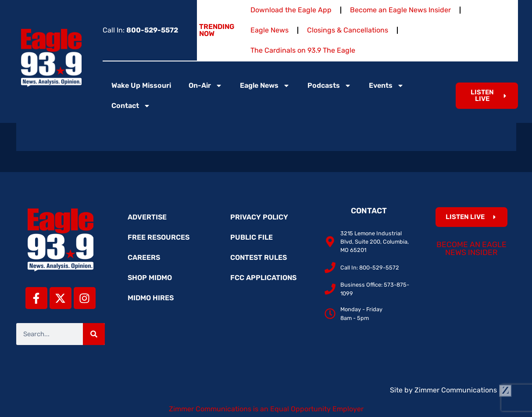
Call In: (140, 30)
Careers (144, 257)
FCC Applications (263, 278)
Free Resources (159, 237)
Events (386, 86)
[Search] (94, 334)
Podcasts (329, 86)
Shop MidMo (150, 278)
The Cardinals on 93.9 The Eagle (303, 50)
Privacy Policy (259, 217)
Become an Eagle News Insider (400, 10)
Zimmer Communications (463, 390)
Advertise (147, 217)
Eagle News (270, 30)
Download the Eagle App (291, 10)
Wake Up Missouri (141, 85)
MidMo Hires (151, 298)
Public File (252, 237)
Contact (131, 106)
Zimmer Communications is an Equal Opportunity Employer (266, 409)
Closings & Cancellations (348, 30)
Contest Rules (259, 257)
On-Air (205, 86)
